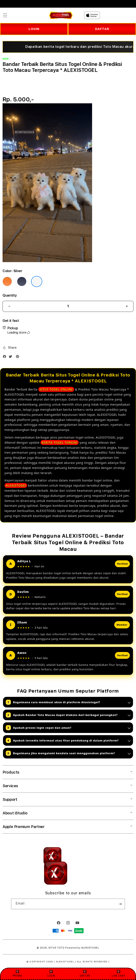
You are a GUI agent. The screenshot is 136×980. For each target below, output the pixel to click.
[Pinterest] (19, 357)
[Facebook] (6, 357)
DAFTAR (102, 29)
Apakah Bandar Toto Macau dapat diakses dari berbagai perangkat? (68, 715)
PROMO (18, 973)
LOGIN (34, 29)
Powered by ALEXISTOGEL (82, 948)
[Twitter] (12, 357)
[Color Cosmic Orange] (7, 281)
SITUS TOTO (56, 948)
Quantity (10, 295)
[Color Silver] (37, 281)
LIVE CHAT (118, 973)
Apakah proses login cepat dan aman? (68, 728)
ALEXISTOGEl (16, 485)
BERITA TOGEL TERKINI (60, 442)
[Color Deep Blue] (22, 281)
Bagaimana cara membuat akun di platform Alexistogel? (68, 702)
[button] (5, 15)
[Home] (61, 15)
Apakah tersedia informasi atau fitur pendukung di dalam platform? (68, 740)
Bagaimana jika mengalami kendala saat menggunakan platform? (68, 753)
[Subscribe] (120, 904)
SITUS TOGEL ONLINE (56, 389)
